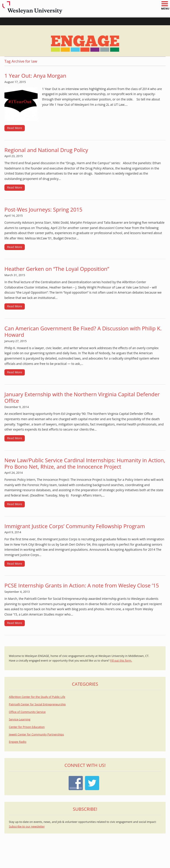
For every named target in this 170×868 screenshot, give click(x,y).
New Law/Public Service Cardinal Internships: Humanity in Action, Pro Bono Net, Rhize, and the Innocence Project (85, 463)
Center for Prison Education (27, 727)
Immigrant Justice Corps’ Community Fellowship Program (75, 526)
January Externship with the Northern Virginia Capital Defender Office (82, 397)
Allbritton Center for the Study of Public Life (37, 697)
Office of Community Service (27, 712)
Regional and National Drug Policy (46, 150)
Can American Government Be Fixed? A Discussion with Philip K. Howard (83, 331)
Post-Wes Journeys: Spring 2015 (43, 209)
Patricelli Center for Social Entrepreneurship (37, 704)
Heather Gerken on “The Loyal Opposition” (57, 269)
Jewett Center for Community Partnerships (36, 734)
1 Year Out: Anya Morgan (35, 76)
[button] (164, 4)
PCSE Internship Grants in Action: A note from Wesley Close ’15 (82, 585)
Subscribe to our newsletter (27, 827)
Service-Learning (20, 719)
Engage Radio (18, 742)
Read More (15, 128)
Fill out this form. (121, 661)
